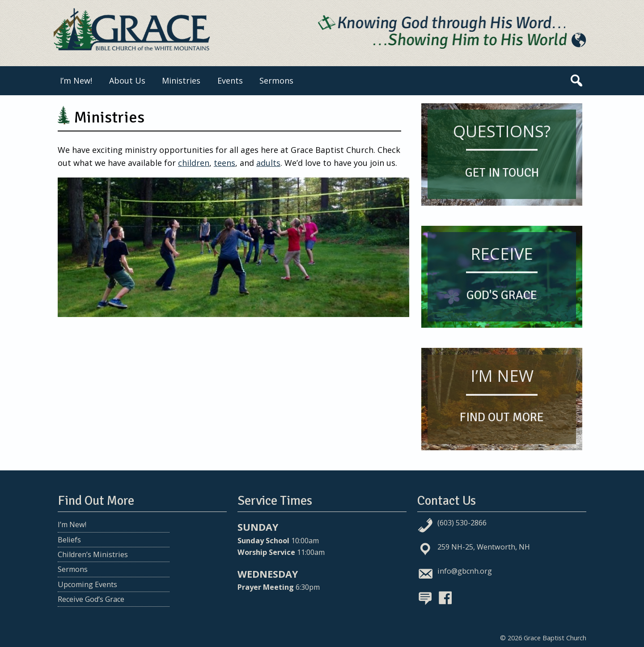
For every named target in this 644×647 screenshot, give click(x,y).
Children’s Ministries (93, 554)
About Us (127, 80)
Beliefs (69, 540)
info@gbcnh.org (465, 571)
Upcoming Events (87, 584)
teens (225, 163)
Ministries (181, 80)
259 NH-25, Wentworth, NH (484, 547)
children (194, 163)
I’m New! (76, 80)
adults (268, 163)
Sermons (276, 80)
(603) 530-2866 (462, 523)
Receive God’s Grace (91, 599)
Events (230, 80)
